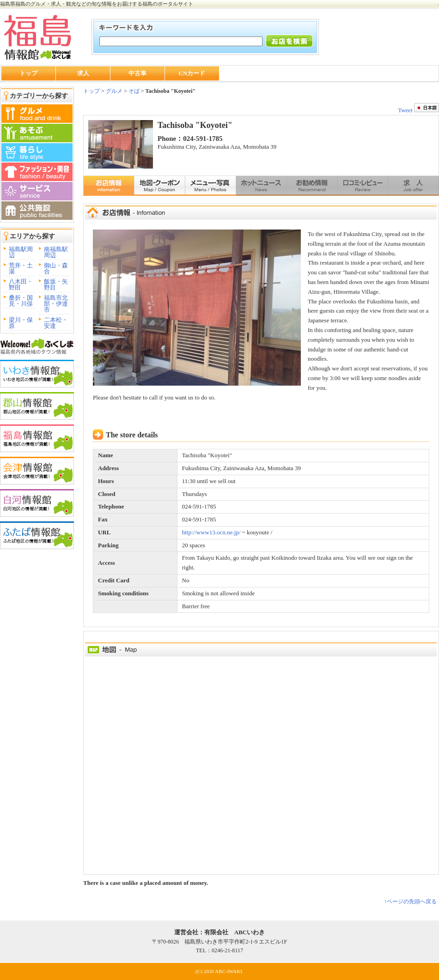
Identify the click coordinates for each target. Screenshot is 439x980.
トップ (28, 73)
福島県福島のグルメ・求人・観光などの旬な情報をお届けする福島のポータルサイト (97, 4)
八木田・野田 (21, 284)
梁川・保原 (21, 323)
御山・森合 (56, 268)
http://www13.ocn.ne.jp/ (211, 532)
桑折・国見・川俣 (21, 301)
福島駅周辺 (21, 252)
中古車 (137, 73)
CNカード (192, 73)
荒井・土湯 (21, 268)
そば (134, 91)
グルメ (113, 91)
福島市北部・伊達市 (56, 304)
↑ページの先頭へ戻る (410, 901)
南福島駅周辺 (56, 252)
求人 (83, 73)
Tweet (405, 110)
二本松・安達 (56, 323)
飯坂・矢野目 (56, 284)
